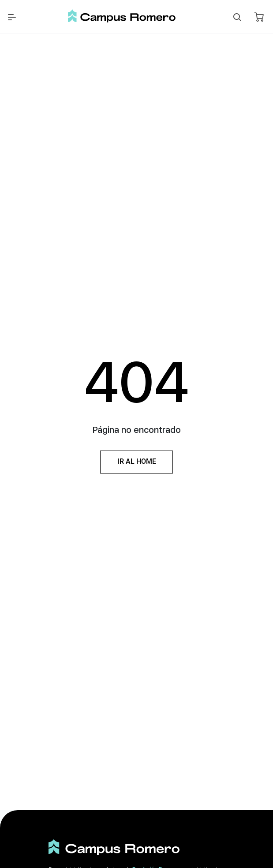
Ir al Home (137, 461)
